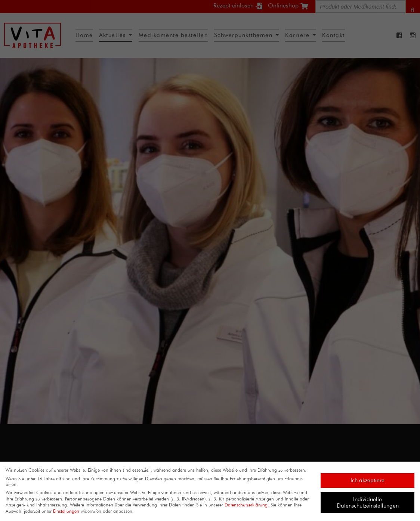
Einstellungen (66, 511)
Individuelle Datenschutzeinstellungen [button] (368, 503)
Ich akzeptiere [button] (367, 480)
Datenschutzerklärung (246, 505)
